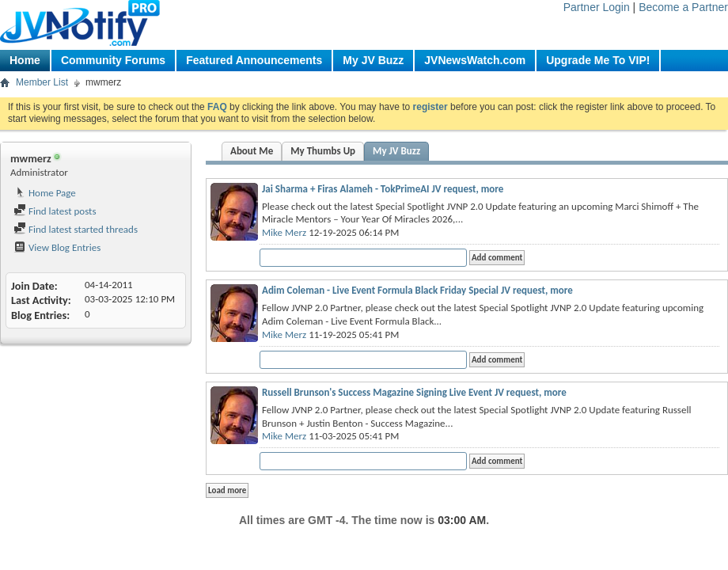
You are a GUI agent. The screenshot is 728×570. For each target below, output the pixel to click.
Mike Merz (284, 232)
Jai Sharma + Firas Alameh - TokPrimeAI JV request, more (383, 189)
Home (25, 60)
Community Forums (113, 60)
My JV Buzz (373, 60)
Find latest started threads (76, 229)
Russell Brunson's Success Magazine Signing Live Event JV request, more (414, 392)
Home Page (45, 193)
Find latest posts (55, 211)
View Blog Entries (57, 247)
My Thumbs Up (323, 151)
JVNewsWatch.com (475, 60)
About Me (252, 151)
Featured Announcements (254, 60)
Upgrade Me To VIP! (598, 60)
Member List (42, 82)
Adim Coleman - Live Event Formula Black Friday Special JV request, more (417, 290)
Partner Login (597, 7)
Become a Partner (683, 7)
